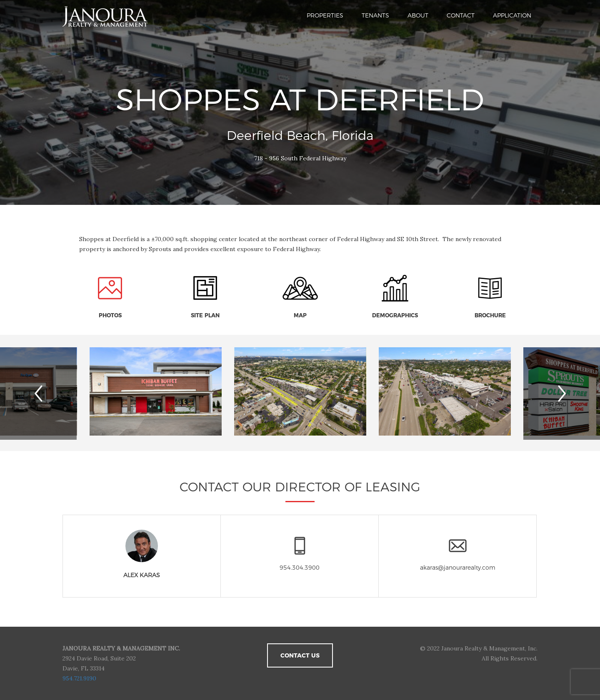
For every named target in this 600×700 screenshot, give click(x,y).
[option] (300, 393)
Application (512, 15)
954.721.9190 (79, 678)
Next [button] (568, 394)
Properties (325, 15)
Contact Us (300, 655)
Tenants (375, 15)
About (418, 15)
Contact (461, 15)
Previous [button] (51, 394)
